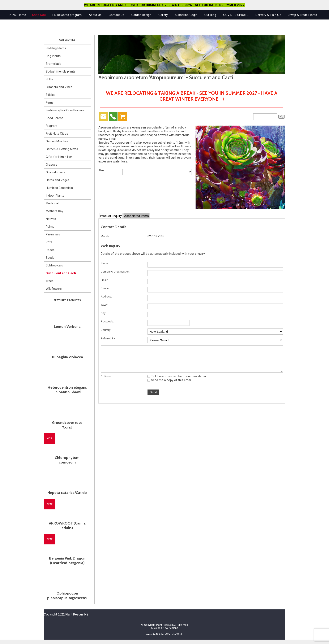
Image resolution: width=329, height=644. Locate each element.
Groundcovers (55, 172)
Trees (50, 281)
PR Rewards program (67, 15)
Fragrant (52, 126)
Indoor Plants (55, 196)
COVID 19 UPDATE (236, 15)
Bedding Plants (56, 48)
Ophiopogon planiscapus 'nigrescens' (67, 596)
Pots (49, 242)
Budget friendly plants (61, 71)
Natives (51, 219)
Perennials (53, 234)
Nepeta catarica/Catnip (67, 493)
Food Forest (54, 118)
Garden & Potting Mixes (62, 149)
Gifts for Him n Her (59, 157)
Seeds (50, 258)
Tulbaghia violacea (67, 357)
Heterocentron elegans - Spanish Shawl (67, 390)
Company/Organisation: (115, 271)
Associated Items (136, 216)
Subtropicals (54, 265)
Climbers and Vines (59, 87)
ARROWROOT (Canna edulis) (67, 526)
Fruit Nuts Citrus (57, 134)
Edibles (51, 95)
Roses (50, 250)
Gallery (163, 15)
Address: (106, 296)
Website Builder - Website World (165, 634)
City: (103, 313)
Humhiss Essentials (59, 188)
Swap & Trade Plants (303, 15)
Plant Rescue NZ (166, 625)
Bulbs (50, 79)
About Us (95, 15)
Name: (105, 263)
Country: (106, 330)
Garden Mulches (57, 141)
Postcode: (107, 321)
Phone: (105, 288)
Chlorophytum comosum (67, 460)
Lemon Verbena (67, 327)
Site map (183, 625)
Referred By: (108, 338)
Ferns (50, 103)
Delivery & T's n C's (268, 15)
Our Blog (210, 15)
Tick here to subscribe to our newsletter (177, 381)
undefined (215, 332)
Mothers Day (54, 211)
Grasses (52, 165)
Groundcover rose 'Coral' (67, 425)
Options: (106, 380)
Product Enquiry (111, 216)
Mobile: (105, 236)
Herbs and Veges (58, 180)
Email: (104, 280)
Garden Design (141, 15)
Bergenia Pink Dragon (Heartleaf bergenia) (67, 561)
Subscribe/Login (186, 15)
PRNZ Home (17, 15)
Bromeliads (54, 64)
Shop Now (39, 15)
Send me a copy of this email (169, 384)
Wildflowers (54, 289)
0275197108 (156, 236)
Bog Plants (53, 56)
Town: (104, 305)
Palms (50, 227)
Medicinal (52, 203)
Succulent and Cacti (61, 273)
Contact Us (116, 15)
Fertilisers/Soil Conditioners (65, 110)
